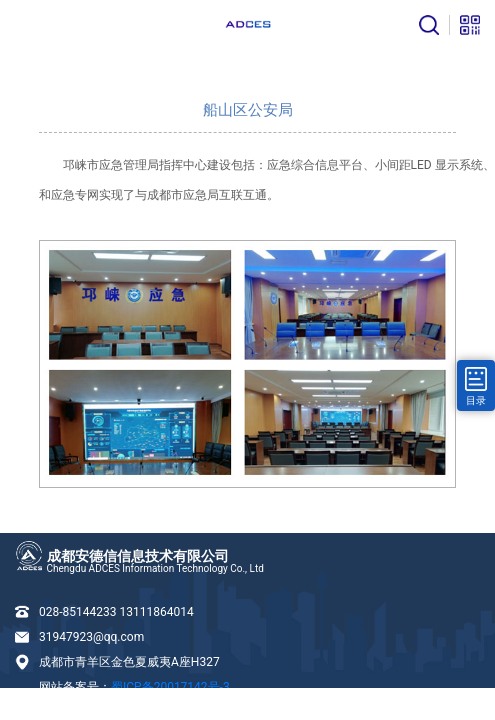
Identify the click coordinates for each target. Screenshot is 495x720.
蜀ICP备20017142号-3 (170, 687)
